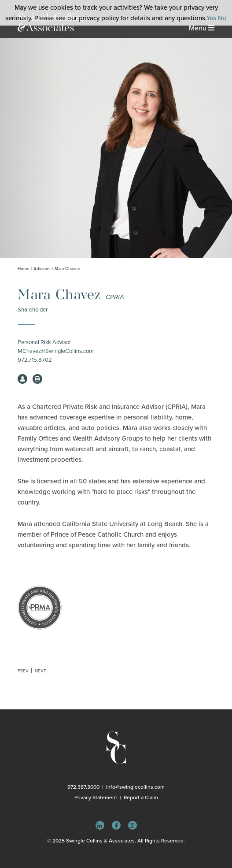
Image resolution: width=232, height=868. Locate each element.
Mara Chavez (67, 269)
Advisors (42, 269)
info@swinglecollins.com (135, 787)
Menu (202, 28)
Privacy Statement (96, 798)
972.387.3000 (83, 787)
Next (41, 671)
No (222, 18)
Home (24, 269)
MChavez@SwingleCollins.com (56, 351)
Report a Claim (141, 798)
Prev (23, 671)
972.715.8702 (35, 360)
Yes (211, 18)
